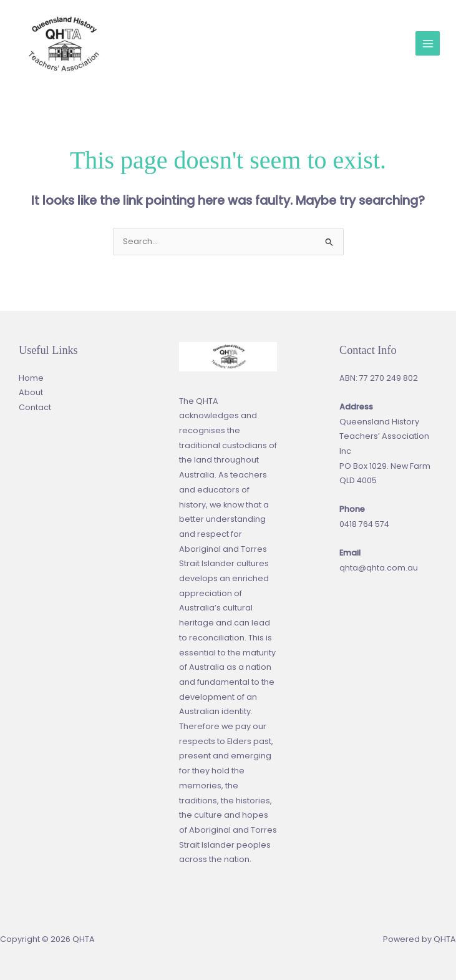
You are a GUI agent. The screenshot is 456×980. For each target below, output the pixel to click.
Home (31, 378)
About (31, 392)
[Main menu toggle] (428, 43)
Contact (35, 407)
